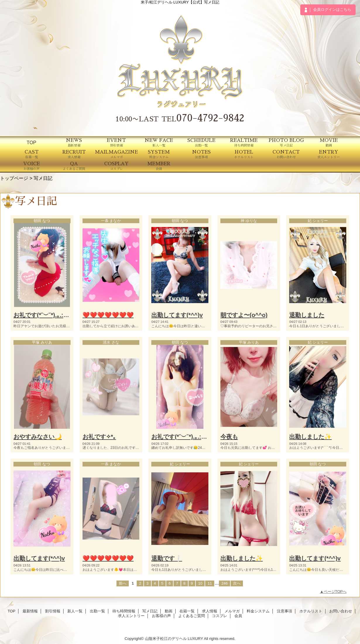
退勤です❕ (167, 558)
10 (200, 583)
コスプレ (220, 616)
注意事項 (284, 611)
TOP (31, 142)
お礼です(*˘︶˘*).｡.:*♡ (42, 315)
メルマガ (232, 611)
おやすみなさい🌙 (38, 437)
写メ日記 (150, 611)
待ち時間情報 (124, 611)
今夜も (229, 437)
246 (224, 583)
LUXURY (195, 639)
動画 (169, 611)
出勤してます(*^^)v (177, 315)
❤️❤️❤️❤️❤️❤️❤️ (108, 315)
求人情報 (210, 611)
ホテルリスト (311, 611)
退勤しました (307, 315)
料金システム (258, 611)
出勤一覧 (97, 611)
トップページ (14, 178)
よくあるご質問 (192, 616)
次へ (237, 583)
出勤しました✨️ (310, 437)
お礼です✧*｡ (99, 437)
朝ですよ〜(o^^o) (244, 315)
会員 (238, 616)
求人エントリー (131, 616)
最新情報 (30, 611)
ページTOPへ (335, 592)
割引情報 (53, 611)
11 (210, 583)
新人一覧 (75, 611)
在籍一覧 (187, 611)
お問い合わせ (341, 611)
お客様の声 (161, 616)
